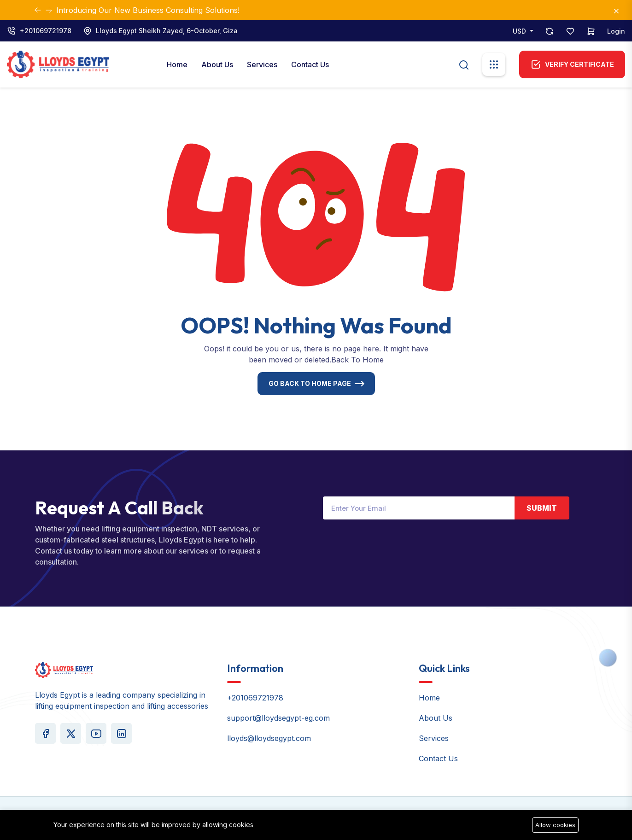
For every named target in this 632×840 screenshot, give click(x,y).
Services (262, 64)
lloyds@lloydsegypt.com (269, 738)
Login (616, 31)
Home (177, 64)
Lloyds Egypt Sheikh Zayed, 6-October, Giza (167, 31)
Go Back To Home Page (310, 383)
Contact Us (310, 64)
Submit (542, 508)
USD (520, 31)
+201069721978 (46, 31)
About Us (217, 64)
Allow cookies (555, 825)
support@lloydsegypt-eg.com (278, 718)
